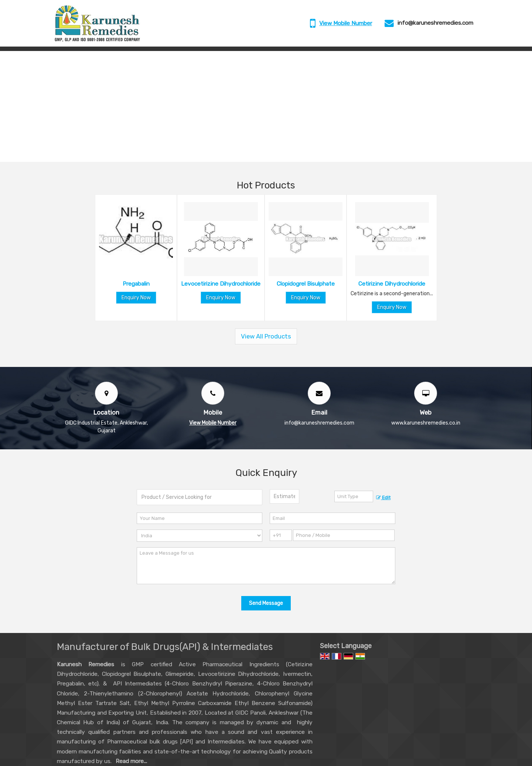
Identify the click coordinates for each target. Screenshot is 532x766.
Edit (383, 498)
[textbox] (354, 496)
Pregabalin (136, 284)
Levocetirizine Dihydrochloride (221, 284)
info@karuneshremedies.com (435, 23)
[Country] (199, 536)
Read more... (131, 761)
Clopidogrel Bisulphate (306, 284)
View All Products (266, 336)
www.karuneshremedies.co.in (426, 423)
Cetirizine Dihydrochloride (392, 284)
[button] (346, 23)
